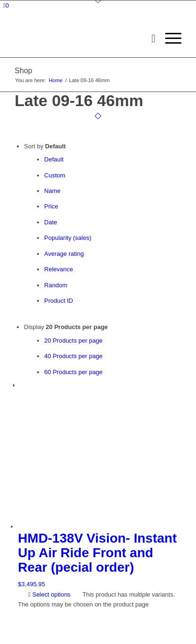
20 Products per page (73, 341)
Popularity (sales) (68, 238)
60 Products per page (73, 372)
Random (56, 285)
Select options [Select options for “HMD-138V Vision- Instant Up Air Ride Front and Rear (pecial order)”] (49, 594)
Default (54, 159)
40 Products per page (73, 356)
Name (52, 191)
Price (51, 206)
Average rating (64, 254)
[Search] (149, 38)
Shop (23, 71)
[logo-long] (81, 38)
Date (50, 222)
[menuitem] (149, 38)
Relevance (58, 269)
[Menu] (169, 38)
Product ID (58, 301)
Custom (55, 175)
